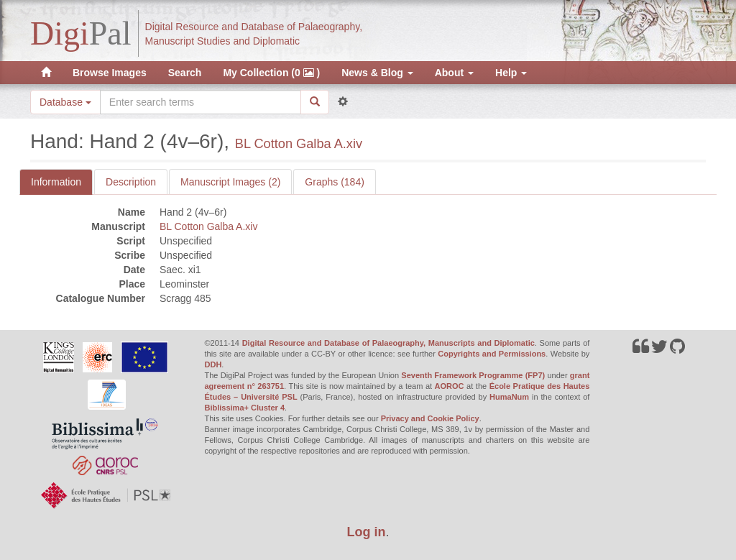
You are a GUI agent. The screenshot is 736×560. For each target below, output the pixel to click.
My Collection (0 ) (271, 73)
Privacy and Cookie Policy (430, 418)
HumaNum (509, 397)
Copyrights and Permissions (492, 354)
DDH (213, 364)
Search (185, 73)
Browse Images (110, 73)
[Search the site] (201, 102)
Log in (367, 532)
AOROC (450, 386)
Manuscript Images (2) (230, 182)
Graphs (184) (334, 182)
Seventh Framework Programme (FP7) (473, 375)
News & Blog (377, 73)
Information (56, 182)
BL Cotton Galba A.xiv (299, 144)
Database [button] (65, 102)
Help (511, 73)
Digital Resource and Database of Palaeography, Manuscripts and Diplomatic (388, 343)
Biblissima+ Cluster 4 (245, 408)
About (454, 73)
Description (131, 182)
